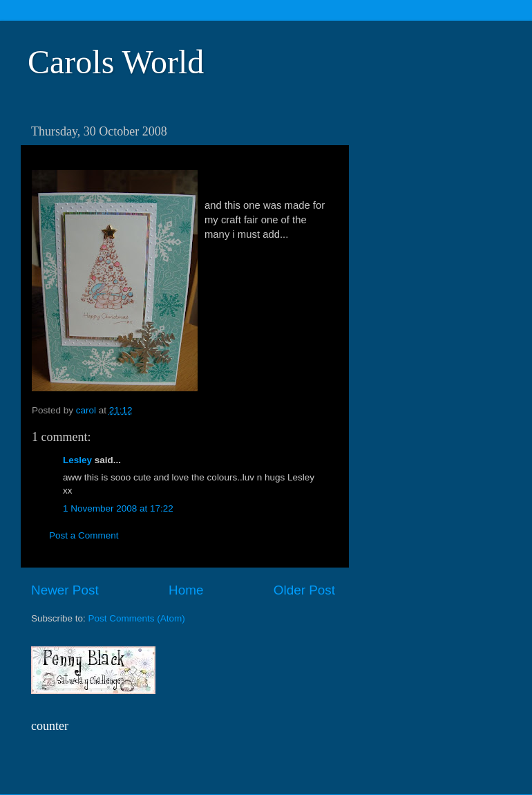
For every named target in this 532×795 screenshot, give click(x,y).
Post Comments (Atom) (137, 618)
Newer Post (65, 590)
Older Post (304, 590)
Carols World (116, 62)
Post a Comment (84, 535)
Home (186, 590)
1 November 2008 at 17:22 (118, 508)
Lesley (77, 460)
